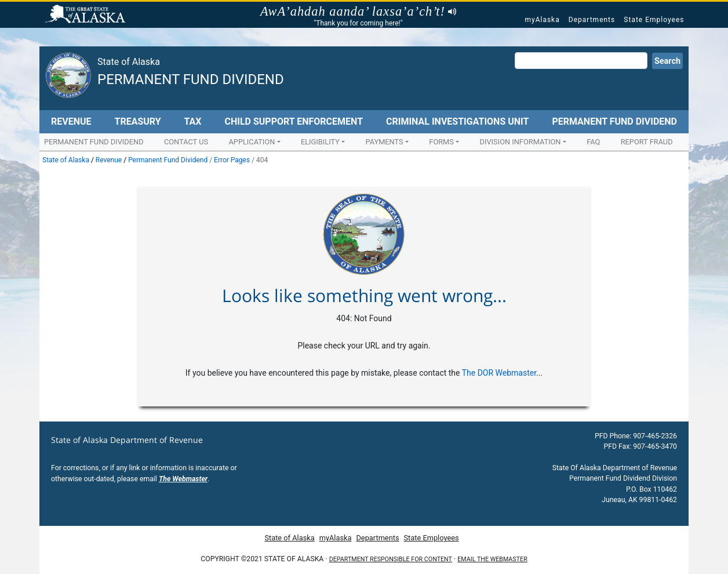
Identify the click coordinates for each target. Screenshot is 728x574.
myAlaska (542, 20)
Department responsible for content (391, 559)
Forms (441, 142)
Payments (385, 142)
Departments (592, 20)
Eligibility (320, 142)
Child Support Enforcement (294, 121)
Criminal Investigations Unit (457, 121)
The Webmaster (183, 479)
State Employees (654, 20)
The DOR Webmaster (499, 373)
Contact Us (186, 142)
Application (252, 142)
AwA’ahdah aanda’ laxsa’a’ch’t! (358, 12)
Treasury (137, 121)
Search (667, 61)
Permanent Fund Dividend (191, 79)
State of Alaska (87, 15)
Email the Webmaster (492, 559)
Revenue (71, 121)
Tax (193, 121)
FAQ (593, 142)
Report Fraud (647, 142)
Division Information (520, 142)
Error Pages (232, 160)
